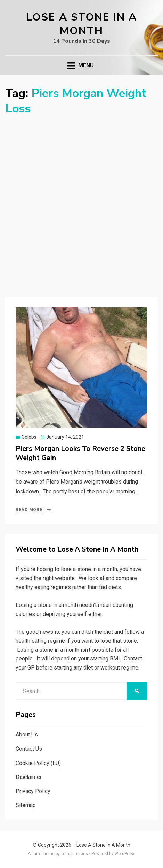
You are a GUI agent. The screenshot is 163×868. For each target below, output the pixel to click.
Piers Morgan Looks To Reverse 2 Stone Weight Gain (80, 453)
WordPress (125, 854)
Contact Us (29, 749)
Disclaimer (29, 777)
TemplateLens (74, 854)
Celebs (29, 437)
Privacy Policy (33, 791)
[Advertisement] (81, 201)
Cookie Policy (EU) (38, 763)
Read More (29, 510)
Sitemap (26, 805)
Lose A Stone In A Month (81, 24)
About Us (27, 734)
